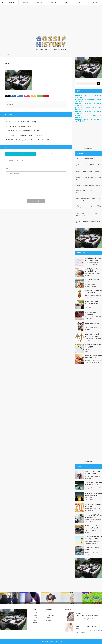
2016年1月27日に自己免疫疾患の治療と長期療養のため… (93, 296)
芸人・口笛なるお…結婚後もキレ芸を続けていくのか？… (93, 335)
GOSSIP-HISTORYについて (53, 613)
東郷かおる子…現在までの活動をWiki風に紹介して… (93, 357)
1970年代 (81, 2)
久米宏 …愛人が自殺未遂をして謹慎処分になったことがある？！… (89, 199)
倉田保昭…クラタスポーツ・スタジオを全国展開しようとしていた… (89, 207)
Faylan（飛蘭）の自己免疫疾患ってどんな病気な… (94, 292)
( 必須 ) (9, 168)
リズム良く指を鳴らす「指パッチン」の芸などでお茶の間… (93, 285)
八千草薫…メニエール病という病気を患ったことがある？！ (89, 178)
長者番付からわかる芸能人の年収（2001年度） (93, 505)
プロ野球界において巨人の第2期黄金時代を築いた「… (93, 488)
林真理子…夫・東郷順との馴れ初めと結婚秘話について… (93, 346)
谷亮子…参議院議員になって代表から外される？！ (93, 313)
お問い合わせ (49, 620)
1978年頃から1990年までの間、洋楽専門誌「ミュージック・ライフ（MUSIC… (93, 362)
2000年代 (39, 2)
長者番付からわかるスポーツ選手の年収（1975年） (23, 131)
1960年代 (95, 2)
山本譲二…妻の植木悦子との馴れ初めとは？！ (88, 158)
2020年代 (12, 2)
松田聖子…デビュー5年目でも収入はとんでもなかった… (88, 627)
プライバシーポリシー (51, 615)
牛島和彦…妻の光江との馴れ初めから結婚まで (88, 172)
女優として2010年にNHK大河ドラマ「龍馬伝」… (93, 553)
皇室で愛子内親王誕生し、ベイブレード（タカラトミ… (93, 510)
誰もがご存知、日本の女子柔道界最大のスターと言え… (93, 318)
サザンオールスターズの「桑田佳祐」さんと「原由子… (93, 274)
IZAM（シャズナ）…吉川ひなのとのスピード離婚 (93, 473)
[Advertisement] (51, 22)
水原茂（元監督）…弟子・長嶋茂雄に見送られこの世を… (93, 484)
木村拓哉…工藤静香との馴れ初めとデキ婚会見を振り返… (93, 259)
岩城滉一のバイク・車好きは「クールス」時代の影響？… (93, 527)
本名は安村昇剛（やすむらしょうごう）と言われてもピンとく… (93, 542)
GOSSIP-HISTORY (50, 641)
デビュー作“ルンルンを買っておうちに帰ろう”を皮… (93, 350)
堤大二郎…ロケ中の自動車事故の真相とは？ (20, 126)
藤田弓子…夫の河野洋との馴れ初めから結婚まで (22, 122)
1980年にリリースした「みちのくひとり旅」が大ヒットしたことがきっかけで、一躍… (89, 619)
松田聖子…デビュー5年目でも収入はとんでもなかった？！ (89, 165)
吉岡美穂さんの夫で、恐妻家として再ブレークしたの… (93, 477)
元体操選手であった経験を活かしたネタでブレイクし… (93, 520)
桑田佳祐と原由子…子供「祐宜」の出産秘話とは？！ (93, 270)
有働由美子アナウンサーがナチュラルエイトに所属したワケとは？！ (28, 140)
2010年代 (25, 2)
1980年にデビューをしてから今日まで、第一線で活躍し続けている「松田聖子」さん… (89, 632)
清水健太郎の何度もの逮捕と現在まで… (93, 324)
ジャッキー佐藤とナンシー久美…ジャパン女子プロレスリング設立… (89, 214)
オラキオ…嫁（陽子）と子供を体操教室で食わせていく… (93, 516)
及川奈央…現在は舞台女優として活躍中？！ (93, 549)
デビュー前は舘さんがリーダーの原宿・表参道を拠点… (93, 531)
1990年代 (53, 2)
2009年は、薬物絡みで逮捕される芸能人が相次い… (93, 329)
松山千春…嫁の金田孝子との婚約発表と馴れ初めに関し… (93, 494)
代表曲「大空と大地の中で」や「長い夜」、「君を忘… (93, 499)
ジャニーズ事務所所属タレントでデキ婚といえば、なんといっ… (93, 264)
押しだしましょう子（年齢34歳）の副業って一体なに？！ (25, 135)
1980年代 (67, 2)
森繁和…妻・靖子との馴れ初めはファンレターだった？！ (89, 192)
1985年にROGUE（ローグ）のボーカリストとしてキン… (93, 307)
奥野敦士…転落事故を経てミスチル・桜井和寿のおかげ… (93, 303)
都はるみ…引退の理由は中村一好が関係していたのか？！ (89, 222)
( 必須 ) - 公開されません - (14, 173)
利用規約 (48, 618)
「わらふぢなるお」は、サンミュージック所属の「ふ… (93, 340)
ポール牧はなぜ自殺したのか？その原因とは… (93, 281)
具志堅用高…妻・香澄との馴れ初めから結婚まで (88, 185)
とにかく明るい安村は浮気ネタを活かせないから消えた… (93, 538)
